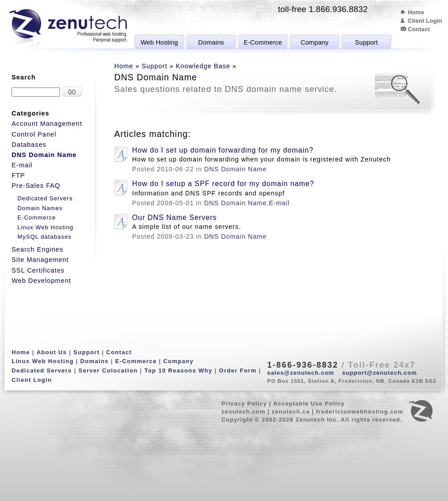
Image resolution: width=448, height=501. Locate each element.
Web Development (41, 281)
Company (315, 42)
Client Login (425, 21)
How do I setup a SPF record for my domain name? (223, 184)
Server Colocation (108, 371)
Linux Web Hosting (46, 227)
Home (416, 12)
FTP (18, 175)
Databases (29, 145)
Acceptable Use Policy (309, 404)
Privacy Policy (244, 404)
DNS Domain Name (235, 169)
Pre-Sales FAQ (36, 186)
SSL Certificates (38, 270)
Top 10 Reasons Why (178, 371)
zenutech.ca (291, 412)
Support (366, 42)
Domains (211, 42)
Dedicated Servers (45, 198)
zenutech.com (243, 412)
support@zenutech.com (380, 373)
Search (24, 77)
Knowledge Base (203, 66)
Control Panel (34, 134)
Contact (419, 29)
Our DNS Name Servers (174, 217)
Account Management (47, 124)
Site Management (40, 260)
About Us (52, 352)
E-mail (279, 203)
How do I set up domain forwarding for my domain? (223, 150)
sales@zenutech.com (301, 373)
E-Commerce (263, 42)
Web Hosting (159, 42)
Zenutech (68, 29)
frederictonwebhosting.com (360, 412)
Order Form (238, 371)
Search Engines (37, 249)
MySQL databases (44, 237)
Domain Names (40, 208)
